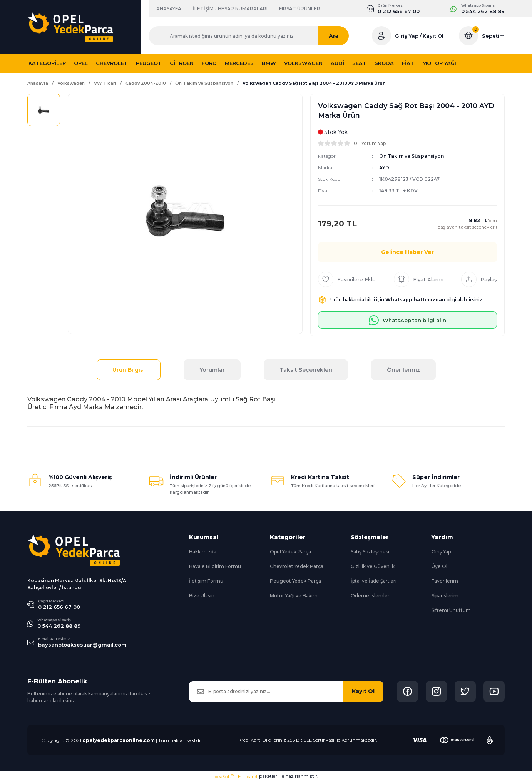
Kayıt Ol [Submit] (363, 691)
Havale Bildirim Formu (215, 566)
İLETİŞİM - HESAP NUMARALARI (230, 9)
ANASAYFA (169, 9)
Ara (341, 36)
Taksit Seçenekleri (306, 370)
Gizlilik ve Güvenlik (373, 566)
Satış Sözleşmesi (370, 552)
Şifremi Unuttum (451, 610)
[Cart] (482, 36)
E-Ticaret (248, 776)
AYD (384, 168)
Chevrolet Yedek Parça (297, 566)
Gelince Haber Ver (407, 252)
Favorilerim (445, 581)
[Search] (253, 36)
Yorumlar (212, 370)
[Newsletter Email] (286, 692)
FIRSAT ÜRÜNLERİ (300, 9)
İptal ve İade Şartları (374, 581)
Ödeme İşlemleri (371, 596)
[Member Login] (381, 36)
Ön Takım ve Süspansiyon (412, 156)
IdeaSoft (224, 776)
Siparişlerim (445, 596)
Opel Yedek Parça (290, 552)
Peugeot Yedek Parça (295, 581)
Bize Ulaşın (202, 596)
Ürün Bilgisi (129, 370)
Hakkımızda (203, 552)
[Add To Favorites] (347, 279)
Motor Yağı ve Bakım (294, 596)
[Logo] (70, 27)
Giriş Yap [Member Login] (407, 36)
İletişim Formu (206, 581)
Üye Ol (439, 566)
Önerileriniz (403, 370)
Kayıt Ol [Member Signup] (433, 36)
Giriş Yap (441, 552)
